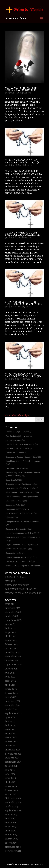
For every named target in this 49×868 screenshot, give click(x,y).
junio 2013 (10, 628)
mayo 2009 (11, 827)
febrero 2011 (11, 742)
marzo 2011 (11, 738)
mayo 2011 (10, 730)
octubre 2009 (12, 807)
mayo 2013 (10, 632)
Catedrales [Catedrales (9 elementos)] (26, 449)
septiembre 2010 (13, 762)
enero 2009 (11, 843)
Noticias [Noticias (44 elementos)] (12, 513)
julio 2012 (10, 673)
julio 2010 (10, 770)
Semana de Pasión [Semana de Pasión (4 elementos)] (15, 553)
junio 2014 (10, 604)
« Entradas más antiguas (18, 416)
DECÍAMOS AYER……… (16, 577)
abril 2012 (10, 685)
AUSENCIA (10, 581)
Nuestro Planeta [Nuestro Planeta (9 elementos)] (28, 513)
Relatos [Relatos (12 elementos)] (33, 545)
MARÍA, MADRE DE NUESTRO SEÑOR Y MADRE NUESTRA (22, 89)
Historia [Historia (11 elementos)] (11, 492)
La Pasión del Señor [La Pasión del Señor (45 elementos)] (16, 501)
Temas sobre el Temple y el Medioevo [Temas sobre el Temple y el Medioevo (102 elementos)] (25, 566)
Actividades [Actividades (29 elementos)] (13, 432)
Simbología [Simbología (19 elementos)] (28, 561)
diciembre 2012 (13, 653)
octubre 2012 (11, 661)
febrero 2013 (11, 645)
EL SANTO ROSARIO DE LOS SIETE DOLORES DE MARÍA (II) (23, 375)
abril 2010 (10, 782)
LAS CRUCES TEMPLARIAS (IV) (21, 589)
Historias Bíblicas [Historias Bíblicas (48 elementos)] (29, 492)
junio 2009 (10, 823)
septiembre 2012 (13, 665)
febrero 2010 (11, 790)
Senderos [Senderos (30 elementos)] (12, 561)
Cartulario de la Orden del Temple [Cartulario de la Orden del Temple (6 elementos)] (22, 444)
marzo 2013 (11, 640)
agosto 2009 (11, 815)
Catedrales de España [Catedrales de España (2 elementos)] (17, 453)
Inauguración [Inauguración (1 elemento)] (13, 497)
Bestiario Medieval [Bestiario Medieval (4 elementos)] (15, 440)
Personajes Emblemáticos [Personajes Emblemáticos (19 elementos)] (19, 529)
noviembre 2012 (13, 657)
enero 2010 (11, 794)
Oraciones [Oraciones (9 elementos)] (12, 518)
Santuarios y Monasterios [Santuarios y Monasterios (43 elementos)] (19, 549)
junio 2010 (10, 774)
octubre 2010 (11, 758)
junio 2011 (10, 726)
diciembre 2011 (12, 701)
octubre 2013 (11, 616)
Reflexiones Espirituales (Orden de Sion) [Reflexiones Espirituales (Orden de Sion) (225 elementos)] (23, 539)
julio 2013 (10, 624)
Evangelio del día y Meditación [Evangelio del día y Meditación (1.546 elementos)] (22, 484)
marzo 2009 (11, 835)
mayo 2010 (10, 778)
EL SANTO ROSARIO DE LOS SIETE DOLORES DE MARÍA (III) (23, 303)
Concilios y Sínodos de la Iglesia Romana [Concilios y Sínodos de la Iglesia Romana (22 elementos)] (23, 463)
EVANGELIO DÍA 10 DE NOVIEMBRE (23, 593)
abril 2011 (10, 734)
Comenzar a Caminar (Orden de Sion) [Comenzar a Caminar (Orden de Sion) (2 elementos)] (23, 457)
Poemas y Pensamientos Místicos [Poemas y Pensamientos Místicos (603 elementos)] (22, 533)
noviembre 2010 (13, 754)
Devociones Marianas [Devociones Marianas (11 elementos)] (17, 468)
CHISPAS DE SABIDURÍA (17, 585)
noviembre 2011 (13, 705)
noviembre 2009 (13, 802)
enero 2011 (10, 746)
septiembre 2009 (13, 811)
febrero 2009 (11, 839)
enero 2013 (10, 649)
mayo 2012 (10, 681)
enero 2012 (10, 697)
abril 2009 (10, 831)
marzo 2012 (11, 689)
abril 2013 (10, 636)
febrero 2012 (11, 693)
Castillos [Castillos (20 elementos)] (12, 449)
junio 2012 (10, 677)
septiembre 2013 (13, 620)
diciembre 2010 (13, 750)
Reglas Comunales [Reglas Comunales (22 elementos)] (16, 545)
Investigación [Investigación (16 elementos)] (30, 497)
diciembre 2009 (13, 798)
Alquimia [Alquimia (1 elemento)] (28, 432)
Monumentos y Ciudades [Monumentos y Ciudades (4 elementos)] (18, 509)
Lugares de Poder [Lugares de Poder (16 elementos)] (15, 505)
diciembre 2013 (13, 608)
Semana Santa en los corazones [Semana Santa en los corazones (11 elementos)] (21, 557)
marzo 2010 (11, 786)
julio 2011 (10, 721)
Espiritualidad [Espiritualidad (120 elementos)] (15, 480)
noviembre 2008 (13, 851)
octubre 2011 (11, 709)
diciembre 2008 (13, 847)
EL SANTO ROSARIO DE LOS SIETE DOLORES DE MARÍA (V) (23, 162)
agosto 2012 (11, 669)
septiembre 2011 (13, 713)
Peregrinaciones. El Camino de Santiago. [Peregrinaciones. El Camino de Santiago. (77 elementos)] (23, 523)
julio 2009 (10, 819)
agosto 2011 (11, 717)
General (27, 93)
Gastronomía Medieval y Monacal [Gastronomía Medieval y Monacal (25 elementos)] (22, 488)
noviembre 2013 (13, 612)
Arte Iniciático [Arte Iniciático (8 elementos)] (13, 436)
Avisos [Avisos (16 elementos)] (28, 436)
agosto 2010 (11, 766)
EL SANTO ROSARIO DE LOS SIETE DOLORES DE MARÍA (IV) (23, 234)
